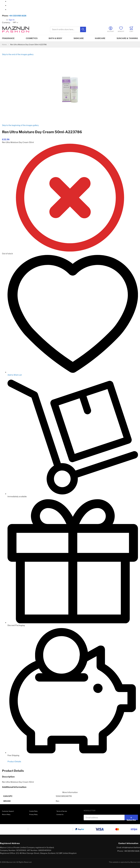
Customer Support (8, 811)
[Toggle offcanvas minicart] (131, 29)
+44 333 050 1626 (18, 16)
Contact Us (60, 814)
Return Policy (6, 814)
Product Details (14, 761)
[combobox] (68, 30)
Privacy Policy (33, 814)
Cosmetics (32, 38)
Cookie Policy (33, 811)
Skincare (79, 38)
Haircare (100, 38)
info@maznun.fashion (131, 847)
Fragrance (8, 38)
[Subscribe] (131, 817)
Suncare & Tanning (127, 38)
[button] (16, 22)
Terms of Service (62, 811)
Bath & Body (55, 38)
